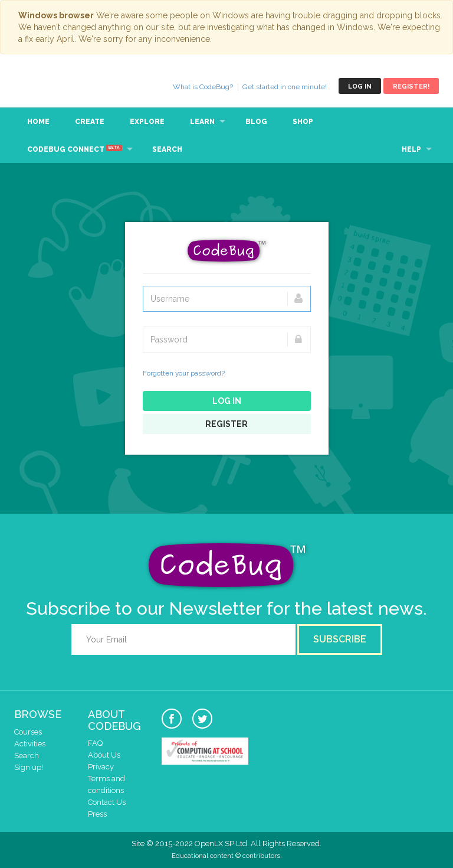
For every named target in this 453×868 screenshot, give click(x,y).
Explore (147, 122)
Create (90, 122)
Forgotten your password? (184, 373)
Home (38, 122)
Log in (360, 87)
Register (226, 424)
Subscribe (340, 639)
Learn (202, 122)
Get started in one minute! (285, 87)
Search (167, 149)
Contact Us (107, 802)
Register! (411, 87)
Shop (303, 122)
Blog (256, 122)
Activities (30, 744)
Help (411, 149)
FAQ (95, 743)
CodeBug (54, 86)
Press (97, 814)
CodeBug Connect (75, 149)
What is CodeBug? (203, 87)
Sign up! (29, 767)
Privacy (101, 767)
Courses (28, 732)
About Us (104, 755)
